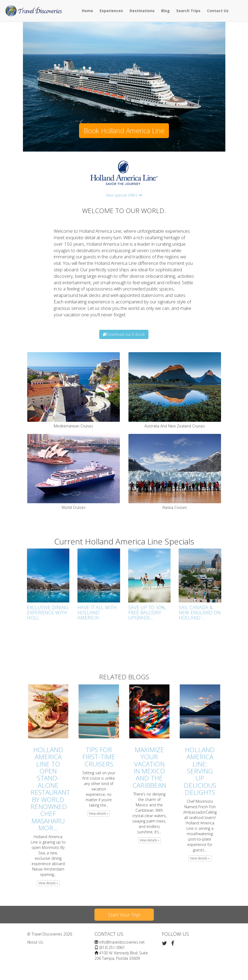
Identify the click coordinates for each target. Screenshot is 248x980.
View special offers (124, 195)
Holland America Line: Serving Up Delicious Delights (200, 771)
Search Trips (188, 11)
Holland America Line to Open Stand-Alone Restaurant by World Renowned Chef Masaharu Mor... (50, 789)
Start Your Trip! (124, 915)
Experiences (111, 11)
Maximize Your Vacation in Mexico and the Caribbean (149, 767)
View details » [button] (48, 883)
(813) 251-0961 (112, 948)
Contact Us (218, 11)
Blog (165, 11)
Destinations (142, 11)
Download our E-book (124, 334)
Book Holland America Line (124, 131)
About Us (35, 942)
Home (87, 11)
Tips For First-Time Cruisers (99, 757)
